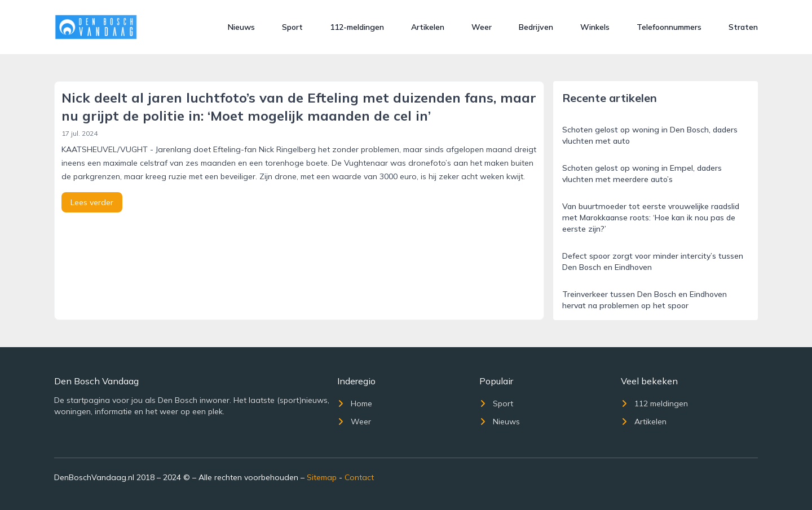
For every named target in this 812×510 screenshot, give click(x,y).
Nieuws (241, 27)
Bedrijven (536, 27)
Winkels (595, 27)
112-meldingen (357, 27)
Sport (292, 27)
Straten (743, 27)
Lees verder (92, 202)
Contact (359, 477)
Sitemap (322, 477)
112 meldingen (654, 403)
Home (355, 403)
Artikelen (428, 27)
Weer (482, 27)
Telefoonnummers (669, 27)
